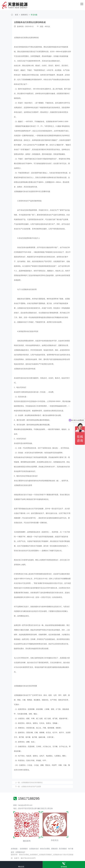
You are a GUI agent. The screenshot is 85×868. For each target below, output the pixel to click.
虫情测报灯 (24, 849)
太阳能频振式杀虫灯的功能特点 (32, 782)
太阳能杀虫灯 (34, 849)
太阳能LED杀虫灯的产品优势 (31, 787)
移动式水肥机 (45, 849)
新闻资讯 (24, 15)
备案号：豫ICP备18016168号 (25, 858)
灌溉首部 (54, 849)
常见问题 (34, 15)
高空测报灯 (63, 849)
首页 (17, 15)
